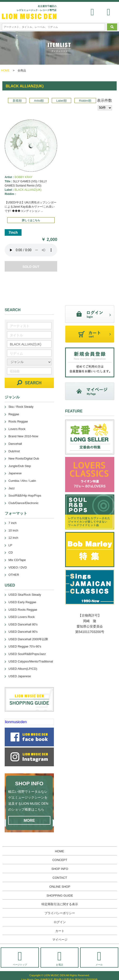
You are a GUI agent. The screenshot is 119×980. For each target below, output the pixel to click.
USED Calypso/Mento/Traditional (31, 661)
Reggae (14, 414)
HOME (5, 71)
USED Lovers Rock (22, 617)
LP (10, 545)
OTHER (14, 575)
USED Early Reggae (22, 602)
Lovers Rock (17, 429)
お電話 (60, 958)
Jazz (12, 488)
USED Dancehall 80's (23, 624)
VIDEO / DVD (18, 567)
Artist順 (39, 101)
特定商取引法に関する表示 (60, 904)
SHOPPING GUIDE (60, 896)
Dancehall (15, 444)
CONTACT (60, 878)
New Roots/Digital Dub (24, 458)
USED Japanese (20, 676)
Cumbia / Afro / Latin (22, 481)
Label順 (61, 101)
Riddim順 (85, 101)
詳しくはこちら (31, 220)
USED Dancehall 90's (23, 632)
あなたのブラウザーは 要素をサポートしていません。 (31, 250)
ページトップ (20, 958)
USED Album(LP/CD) (23, 669)
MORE (29, 821)
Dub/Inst (14, 451)
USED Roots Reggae (23, 610)
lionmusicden (16, 722)
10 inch (13, 530)
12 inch (13, 538)
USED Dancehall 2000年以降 (28, 639)
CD (11, 552)
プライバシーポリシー (60, 913)
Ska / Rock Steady (21, 407)
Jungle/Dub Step (20, 466)
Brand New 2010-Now (23, 436)
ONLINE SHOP (60, 887)
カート (60, 931)
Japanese (15, 473)
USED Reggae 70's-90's (25, 646)
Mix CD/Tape (17, 560)
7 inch (13, 523)
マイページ (60, 940)
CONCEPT (60, 860)
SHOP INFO (60, 869)
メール (99, 958)
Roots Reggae (18, 421)
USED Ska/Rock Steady (25, 595)
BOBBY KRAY (23, 177)
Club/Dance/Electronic (24, 503)
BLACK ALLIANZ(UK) (28, 190)
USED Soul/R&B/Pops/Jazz (27, 654)
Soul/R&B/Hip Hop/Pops (25, 496)
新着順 (17, 101)
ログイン (60, 922)
